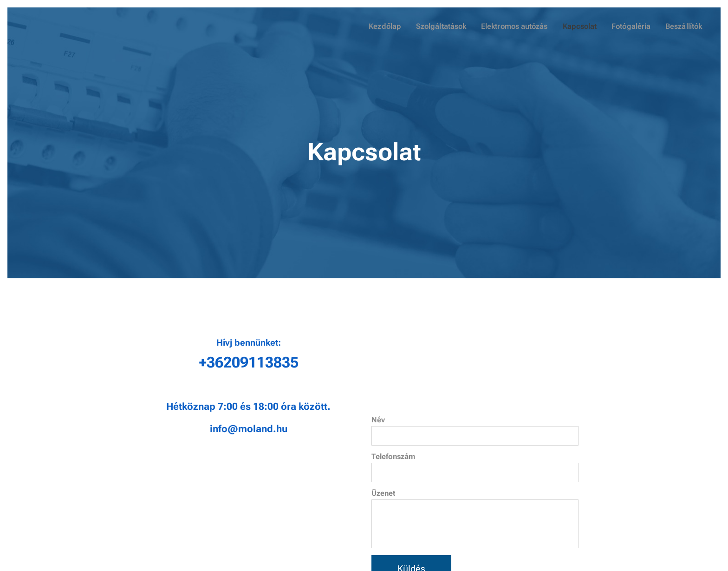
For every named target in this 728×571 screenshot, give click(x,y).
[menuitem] (394, 26)
